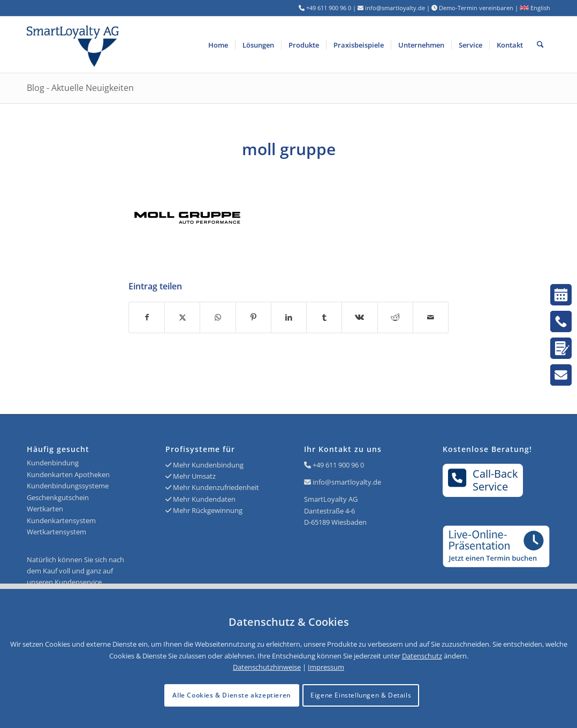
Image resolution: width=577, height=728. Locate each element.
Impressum (326, 667)
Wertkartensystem (56, 532)
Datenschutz (422, 656)
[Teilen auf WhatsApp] (218, 317)
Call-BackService (483, 480)
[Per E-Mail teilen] (431, 317)
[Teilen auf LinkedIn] (289, 317)
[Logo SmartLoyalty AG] (131, 45)
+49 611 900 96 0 (338, 465)
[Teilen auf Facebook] (147, 317)
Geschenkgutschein (58, 497)
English (535, 8)
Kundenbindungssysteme (68, 486)
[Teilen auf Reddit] (395, 317)
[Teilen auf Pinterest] (253, 317)
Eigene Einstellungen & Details (361, 695)
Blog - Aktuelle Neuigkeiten (80, 88)
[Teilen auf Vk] (359, 317)
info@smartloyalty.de (347, 482)
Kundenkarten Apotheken (68, 474)
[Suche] (540, 45)
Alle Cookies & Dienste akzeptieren (231, 695)
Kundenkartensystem (61, 520)
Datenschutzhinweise (267, 667)
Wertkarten (45, 509)
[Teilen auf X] (182, 317)
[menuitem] (218, 45)
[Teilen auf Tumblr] (324, 317)
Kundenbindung (53, 463)
